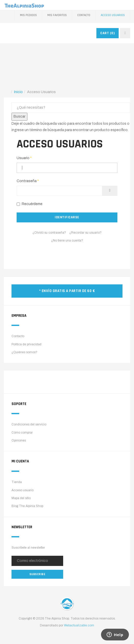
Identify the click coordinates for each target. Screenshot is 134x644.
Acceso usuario (23, 490)
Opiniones (19, 440)
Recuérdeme (30, 204)
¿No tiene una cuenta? (67, 241)
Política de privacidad (26, 344)
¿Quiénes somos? (24, 352)
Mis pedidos (28, 15)
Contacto (84, 15)
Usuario (24, 158)
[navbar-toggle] (125, 33)
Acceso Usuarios (113, 15)
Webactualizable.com (79, 625)
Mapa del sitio (21, 498)
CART (108, 33)
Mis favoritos (57, 15)
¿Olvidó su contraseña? (49, 233)
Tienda (17, 482)
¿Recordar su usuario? (85, 233)
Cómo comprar (22, 433)
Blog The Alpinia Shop (27, 506)
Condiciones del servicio (29, 424)
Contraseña (28, 181)
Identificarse (67, 217)
